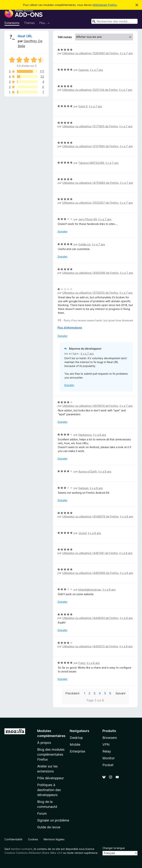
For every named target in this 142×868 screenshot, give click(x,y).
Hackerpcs (85, 435)
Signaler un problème (53, 820)
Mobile (75, 744)
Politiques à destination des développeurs (49, 790)
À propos (44, 743)
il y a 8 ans (100, 435)
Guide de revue (49, 827)
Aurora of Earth (88, 471)
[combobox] (114, 21)
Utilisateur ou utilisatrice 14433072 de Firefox (90, 646)
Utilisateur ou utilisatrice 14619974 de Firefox (90, 406)
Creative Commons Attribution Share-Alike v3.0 (33, 853)
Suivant (121, 693)
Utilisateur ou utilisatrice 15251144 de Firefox (90, 90)
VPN (106, 744)
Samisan (83, 488)
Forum (42, 813)
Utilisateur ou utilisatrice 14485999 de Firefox (91, 573)
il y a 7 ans (126, 53)
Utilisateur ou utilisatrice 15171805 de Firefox (90, 126)
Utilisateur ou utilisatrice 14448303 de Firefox (90, 618)
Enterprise (77, 751)
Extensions (12, 23)
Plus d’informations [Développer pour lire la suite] (70, 328)
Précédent (72, 693)
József (82, 533)
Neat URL (25, 36)
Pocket (108, 765)
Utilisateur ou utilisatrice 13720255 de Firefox (90, 293)
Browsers (110, 738)
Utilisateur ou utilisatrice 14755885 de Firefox (91, 183)
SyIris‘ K (83, 106)
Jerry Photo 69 (88, 219)
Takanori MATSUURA (91, 163)
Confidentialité (13, 839)
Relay (107, 751)
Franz (82, 663)
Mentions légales (54, 839)
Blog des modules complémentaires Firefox (51, 754)
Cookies (33, 839)
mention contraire (22, 849)
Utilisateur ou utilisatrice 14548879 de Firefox (91, 516)
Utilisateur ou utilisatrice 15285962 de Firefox (90, 53)
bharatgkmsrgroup (90, 590)
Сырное (83, 70)
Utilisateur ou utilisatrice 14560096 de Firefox (91, 273)
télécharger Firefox (105, 5)
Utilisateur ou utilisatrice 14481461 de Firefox (90, 553)
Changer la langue (114, 848)
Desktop (76, 738)
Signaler (62, 231)
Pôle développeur (50, 778)
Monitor (109, 758)
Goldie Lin (84, 244)
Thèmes (29, 23)
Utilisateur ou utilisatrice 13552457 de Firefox (90, 203)
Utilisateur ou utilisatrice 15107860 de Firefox (90, 146)
